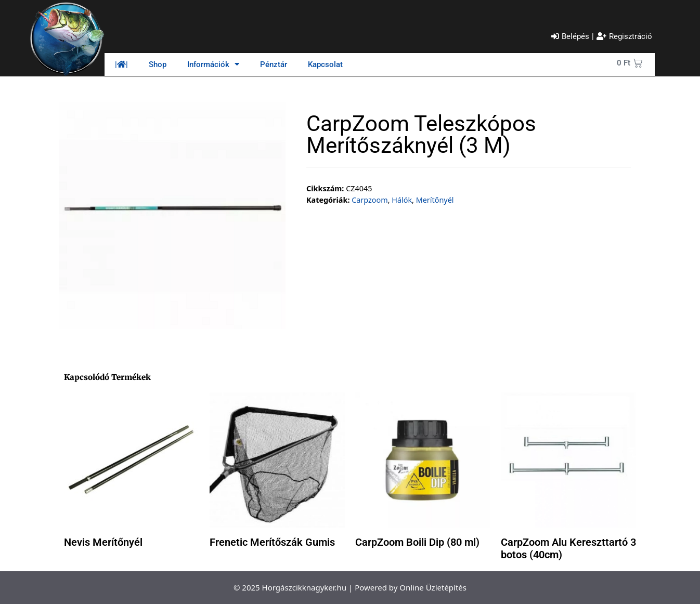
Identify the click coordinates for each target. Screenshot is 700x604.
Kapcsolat (325, 64)
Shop (158, 64)
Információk (213, 64)
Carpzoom (370, 200)
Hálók (402, 200)
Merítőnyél (435, 200)
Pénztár (274, 64)
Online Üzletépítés (433, 587)
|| (121, 64)
